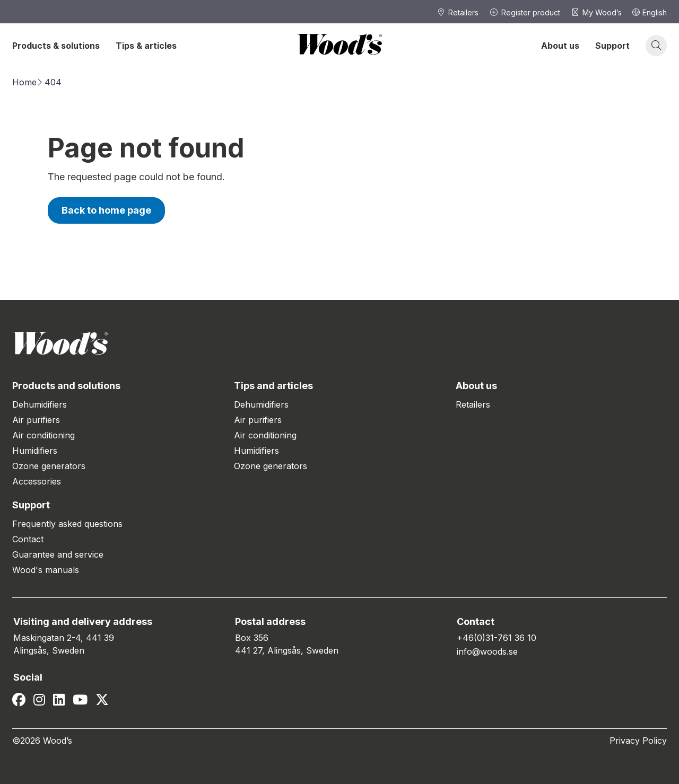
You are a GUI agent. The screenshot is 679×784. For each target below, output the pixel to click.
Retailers (473, 404)
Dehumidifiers (40, 404)
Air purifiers (36, 420)
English (650, 12)
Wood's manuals (46, 570)
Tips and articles (273, 386)
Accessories (37, 481)
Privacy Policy (638, 741)
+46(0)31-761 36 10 (497, 638)
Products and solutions (66, 386)
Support (612, 46)
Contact (28, 539)
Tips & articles (146, 46)
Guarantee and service (58, 554)
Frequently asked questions (67, 524)
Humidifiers (35, 451)
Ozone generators (49, 466)
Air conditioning (43, 435)
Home (24, 82)
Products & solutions (56, 46)
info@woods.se (487, 651)
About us (560, 46)
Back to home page (106, 210)
